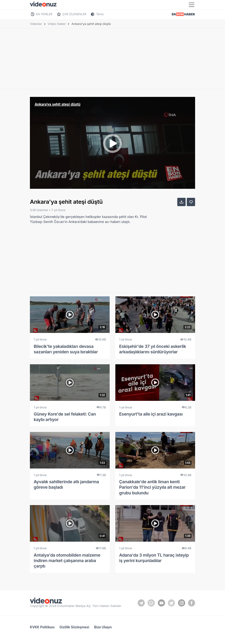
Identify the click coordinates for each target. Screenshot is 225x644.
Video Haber (57, 24)
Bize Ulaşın (103, 627)
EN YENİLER (44, 14)
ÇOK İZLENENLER (74, 14)
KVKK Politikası (42, 627)
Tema (100, 14)
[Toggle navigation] (192, 5)
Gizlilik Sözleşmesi (74, 627)
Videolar (36, 24)
